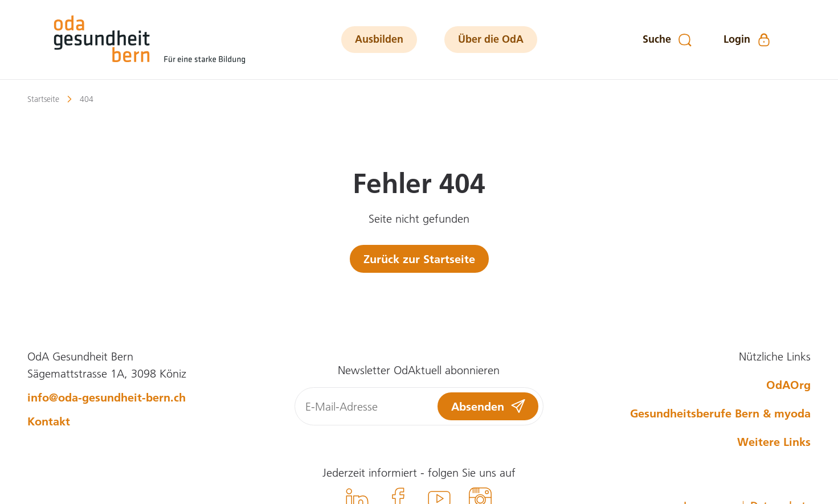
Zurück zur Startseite (419, 259)
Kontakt (49, 421)
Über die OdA (491, 39)
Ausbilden (379, 39)
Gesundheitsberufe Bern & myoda (720, 413)
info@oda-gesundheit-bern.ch (107, 397)
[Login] (747, 40)
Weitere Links (774, 441)
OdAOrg (788, 384)
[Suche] (667, 40)
